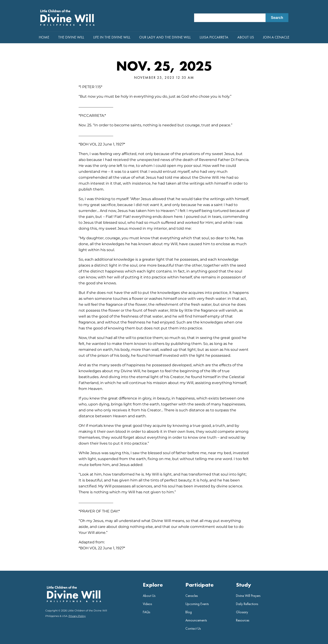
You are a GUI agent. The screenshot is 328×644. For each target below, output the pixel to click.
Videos (147, 604)
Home (44, 37)
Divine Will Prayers (248, 596)
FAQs (146, 612)
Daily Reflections (247, 604)
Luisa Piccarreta (214, 37)
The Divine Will (71, 37)
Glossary (242, 612)
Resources (243, 620)
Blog (189, 612)
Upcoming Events (197, 604)
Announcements (196, 620)
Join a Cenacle (276, 37)
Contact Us (193, 629)
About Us (246, 37)
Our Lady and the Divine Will (165, 37)
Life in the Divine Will (112, 37)
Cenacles (192, 596)
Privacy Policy (77, 616)
